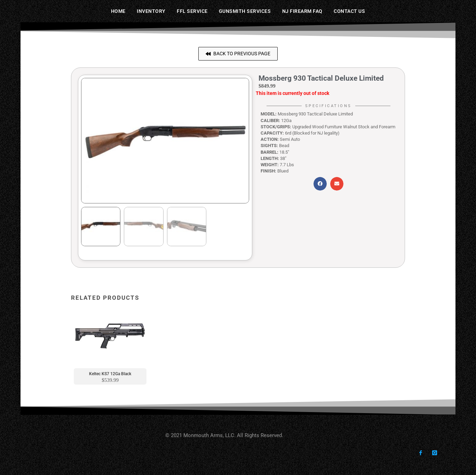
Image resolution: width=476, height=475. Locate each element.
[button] (238, 54)
